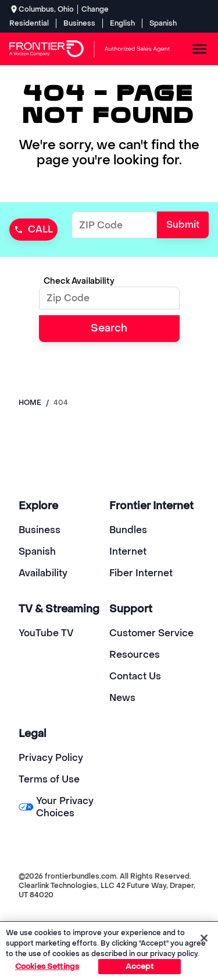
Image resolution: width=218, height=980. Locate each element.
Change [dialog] (95, 9)
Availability (43, 573)
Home (30, 403)
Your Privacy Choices (56, 807)
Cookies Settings (47, 966)
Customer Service (151, 633)
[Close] (204, 938)
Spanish (163, 23)
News (122, 698)
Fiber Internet (141, 573)
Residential (29, 23)
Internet (128, 551)
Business (79, 23)
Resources (135, 655)
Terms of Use (49, 779)
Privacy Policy (51, 758)
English (122, 23)
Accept (140, 966)
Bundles (128, 530)
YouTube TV (46, 633)
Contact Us (135, 676)
